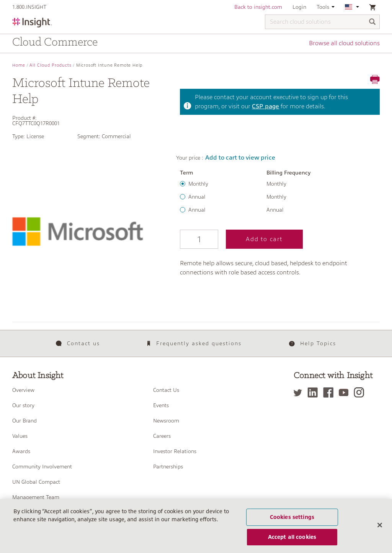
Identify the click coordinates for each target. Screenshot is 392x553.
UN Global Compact (36, 482)
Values (20, 436)
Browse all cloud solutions (344, 43)
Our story (23, 405)
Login (299, 7)
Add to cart (264, 239)
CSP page (265, 106)
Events (161, 405)
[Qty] (199, 239)
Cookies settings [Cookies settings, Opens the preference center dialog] (292, 517)
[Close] (380, 525)
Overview (23, 390)
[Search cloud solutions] (322, 22)
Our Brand (24, 421)
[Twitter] (300, 392)
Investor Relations (175, 451)
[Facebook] (330, 392)
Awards (21, 451)
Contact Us (166, 390)
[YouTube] (345, 392)
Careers (162, 436)
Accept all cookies (292, 537)
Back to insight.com (258, 7)
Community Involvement (42, 467)
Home (19, 65)
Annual (197, 197)
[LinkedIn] (314, 392)
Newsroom (166, 421)
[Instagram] (361, 392)
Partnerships (168, 467)
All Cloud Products (51, 65)
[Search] (372, 22)
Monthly (198, 184)
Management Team (36, 497)
